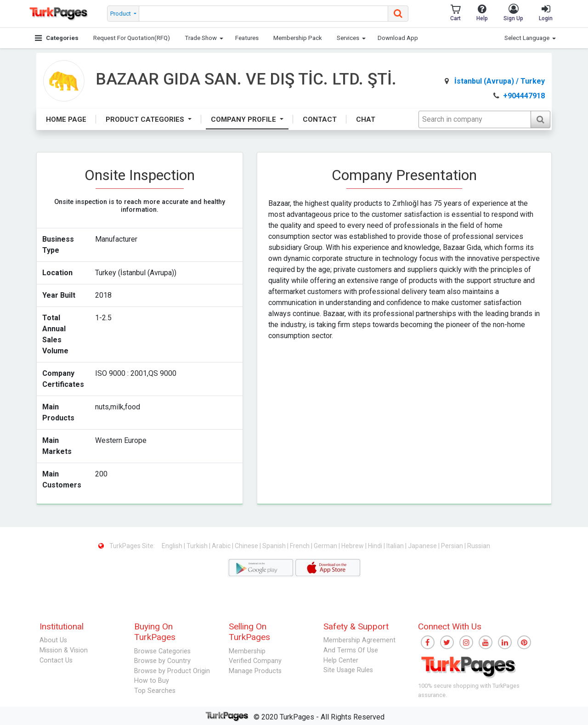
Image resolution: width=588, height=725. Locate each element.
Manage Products (255, 671)
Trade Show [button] (201, 38)
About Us (53, 640)
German (326, 546)
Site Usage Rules (348, 670)
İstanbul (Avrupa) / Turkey (495, 81)
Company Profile (244, 119)
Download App (398, 38)
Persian (453, 546)
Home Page (66, 119)
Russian (479, 546)
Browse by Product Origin (172, 671)
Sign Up (513, 13)
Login (546, 13)
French (300, 546)
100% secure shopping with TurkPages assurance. (469, 690)
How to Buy (152, 681)
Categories (57, 38)
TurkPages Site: (127, 546)
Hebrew (353, 546)
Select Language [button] (527, 38)
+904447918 (519, 96)
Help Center (341, 660)
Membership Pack (298, 38)
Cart (455, 13)
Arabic (222, 546)
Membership (247, 651)
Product (121, 14)
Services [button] (348, 38)
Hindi (376, 546)
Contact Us (56, 660)
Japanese (423, 546)
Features (247, 38)
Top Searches (155, 691)
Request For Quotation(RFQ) (132, 38)
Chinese (247, 546)
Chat (366, 119)
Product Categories (146, 119)
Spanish (275, 546)
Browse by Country (162, 661)
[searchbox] (264, 14)
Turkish (198, 546)
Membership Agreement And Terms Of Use (359, 645)
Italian (396, 546)
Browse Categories (162, 651)
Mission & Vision (64, 650)
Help (482, 13)
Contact (320, 119)
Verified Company (255, 661)
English (173, 546)
